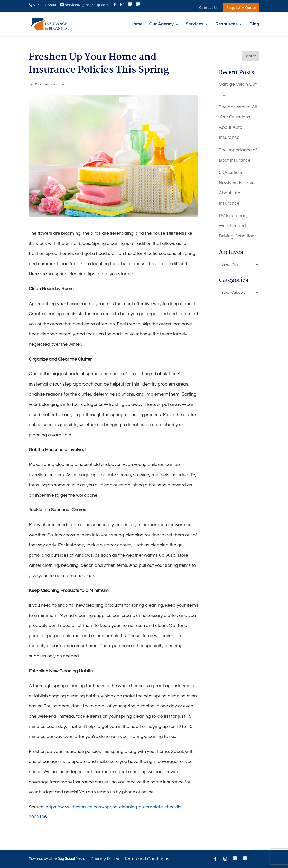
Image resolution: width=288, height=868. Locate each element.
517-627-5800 (44, 5)
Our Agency (161, 24)
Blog (254, 24)
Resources (226, 24)
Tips (61, 84)
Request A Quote (241, 8)
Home (136, 24)
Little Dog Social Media (67, 859)
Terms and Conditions (147, 859)
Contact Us (209, 8)
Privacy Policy (105, 859)
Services (194, 24)
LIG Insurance (44, 84)
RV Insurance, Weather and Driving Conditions (238, 226)
